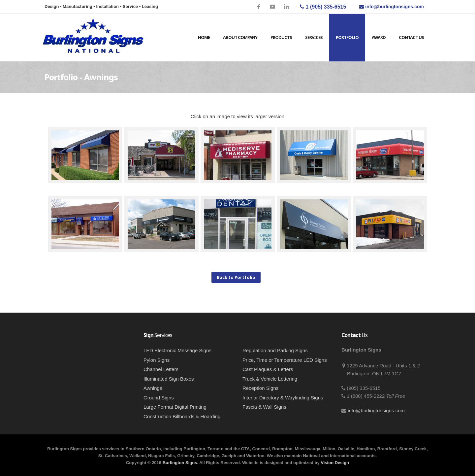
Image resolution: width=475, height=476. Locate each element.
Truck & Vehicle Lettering (270, 379)
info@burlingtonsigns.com (376, 410)
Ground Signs (159, 398)
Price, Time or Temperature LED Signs (285, 360)
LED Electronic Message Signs (177, 350)
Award (379, 37)
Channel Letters (161, 369)
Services (314, 37)
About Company (240, 37)
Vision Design (335, 463)
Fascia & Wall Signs (264, 407)
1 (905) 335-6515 (323, 7)
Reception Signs (260, 388)
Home (204, 37)
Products (281, 37)
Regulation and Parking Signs (275, 350)
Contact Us (411, 37)
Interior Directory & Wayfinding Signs (283, 398)
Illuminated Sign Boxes (169, 379)
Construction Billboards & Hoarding (182, 416)
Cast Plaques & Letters (268, 369)
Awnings (153, 388)
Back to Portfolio (236, 277)
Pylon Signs (157, 360)
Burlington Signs (180, 463)
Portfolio (347, 37)
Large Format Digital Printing (175, 407)
